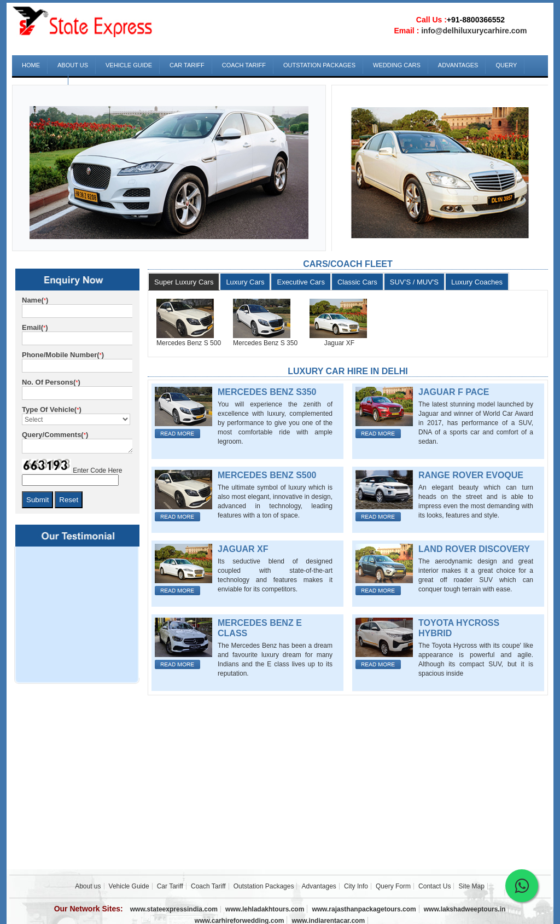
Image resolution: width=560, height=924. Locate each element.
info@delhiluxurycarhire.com (474, 31)
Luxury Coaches (477, 282)
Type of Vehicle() (52, 409)
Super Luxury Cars (184, 282)
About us (73, 65)
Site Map (472, 886)
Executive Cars (301, 282)
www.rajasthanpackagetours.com (364, 909)
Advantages (458, 65)
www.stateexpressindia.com (174, 909)
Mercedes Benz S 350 (265, 343)
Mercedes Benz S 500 (189, 343)
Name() (35, 300)
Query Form (393, 886)
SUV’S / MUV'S (414, 282)
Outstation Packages (319, 65)
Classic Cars (357, 282)
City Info (356, 886)
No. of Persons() (51, 382)
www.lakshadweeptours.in (465, 909)
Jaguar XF (332, 343)
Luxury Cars (245, 282)
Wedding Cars (397, 65)
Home (31, 65)
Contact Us (41, 84)
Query (506, 65)
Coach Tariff (244, 65)
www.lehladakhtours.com (265, 909)
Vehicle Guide (129, 65)
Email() (35, 327)
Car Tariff (187, 65)
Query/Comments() (55, 435)
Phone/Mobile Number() (63, 355)
